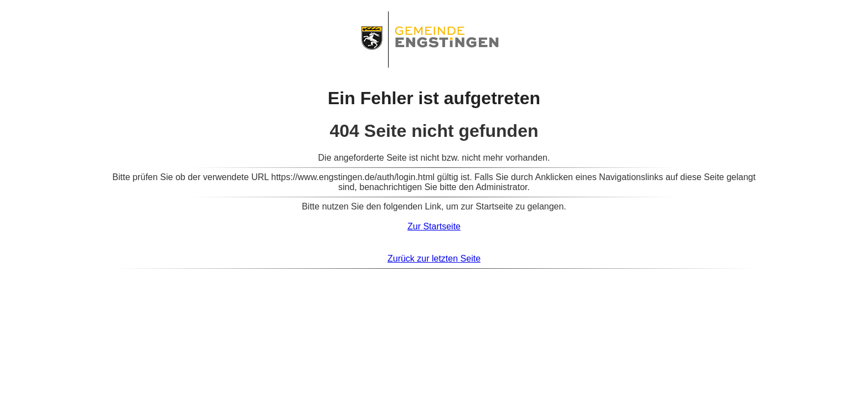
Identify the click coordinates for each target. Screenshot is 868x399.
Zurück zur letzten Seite (434, 259)
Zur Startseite (434, 226)
